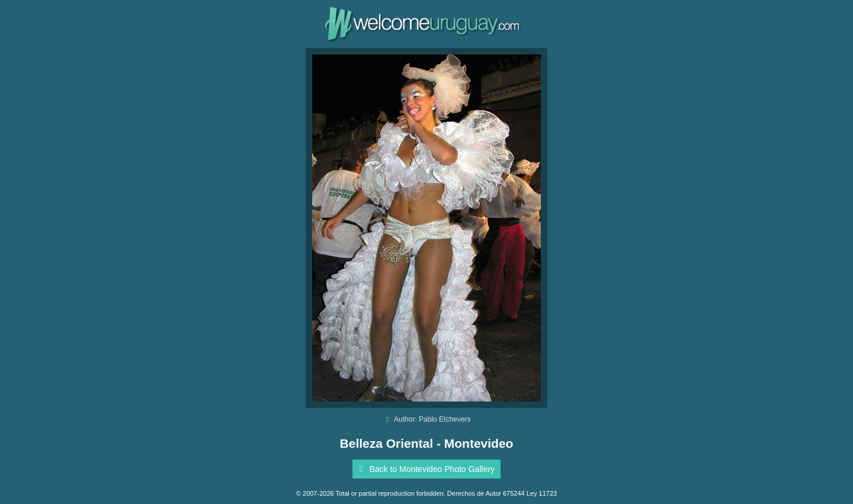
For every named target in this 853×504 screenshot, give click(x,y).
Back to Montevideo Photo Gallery (425, 469)
